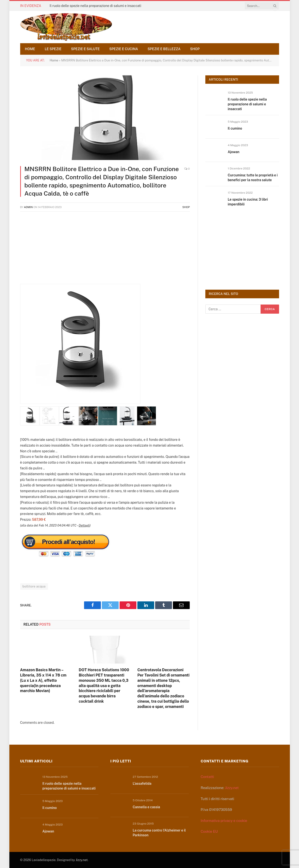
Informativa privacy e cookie (224, 821)
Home (30, 49)
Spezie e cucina (124, 49)
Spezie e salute (85, 49)
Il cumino (235, 128)
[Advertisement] (105, 250)
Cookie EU (209, 831)
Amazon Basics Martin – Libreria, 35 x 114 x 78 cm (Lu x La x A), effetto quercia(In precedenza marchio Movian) (43, 680)
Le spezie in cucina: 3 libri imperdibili (248, 202)
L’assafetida (142, 784)
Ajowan (234, 152)
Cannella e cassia (146, 807)
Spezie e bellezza (164, 49)
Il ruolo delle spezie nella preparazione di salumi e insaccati (95, 6)
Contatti (207, 777)
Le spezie (53, 49)
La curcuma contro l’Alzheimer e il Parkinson (159, 833)
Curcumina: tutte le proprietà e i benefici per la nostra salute (253, 178)
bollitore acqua (34, 586)
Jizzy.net (232, 788)
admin (28, 207)
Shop (195, 49)
